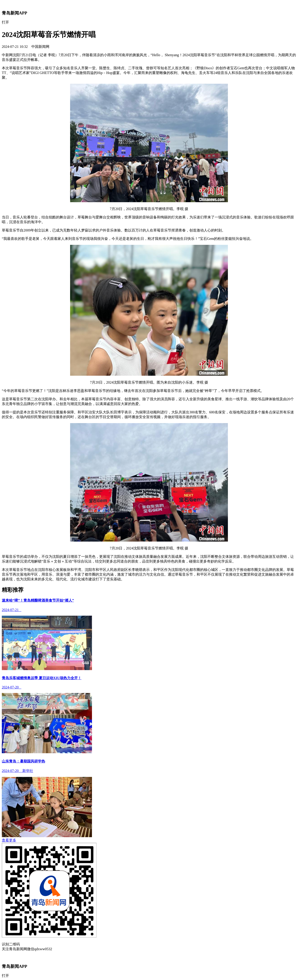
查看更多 (9, 840)
